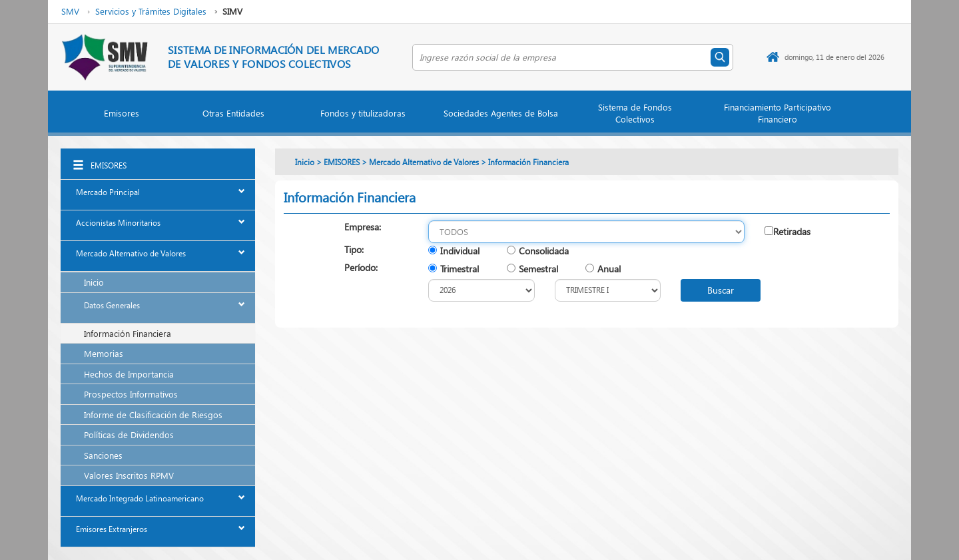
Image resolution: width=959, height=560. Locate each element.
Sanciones (103, 455)
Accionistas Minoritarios (118, 223)
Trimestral (460, 269)
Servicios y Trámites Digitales (151, 11)
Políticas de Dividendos (129, 434)
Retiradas (792, 231)
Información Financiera (128, 333)
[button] (121, 116)
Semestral (538, 269)
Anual (609, 269)
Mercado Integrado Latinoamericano (140, 498)
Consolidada (544, 251)
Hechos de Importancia (129, 374)
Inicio (94, 282)
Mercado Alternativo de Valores (131, 253)
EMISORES (109, 165)
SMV (70, 11)
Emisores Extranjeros (112, 529)
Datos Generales (112, 305)
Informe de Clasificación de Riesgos (153, 415)
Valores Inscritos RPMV (129, 475)
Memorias (104, 353)
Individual (460, 251)
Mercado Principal (108, 192)
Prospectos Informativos (131, 394)
